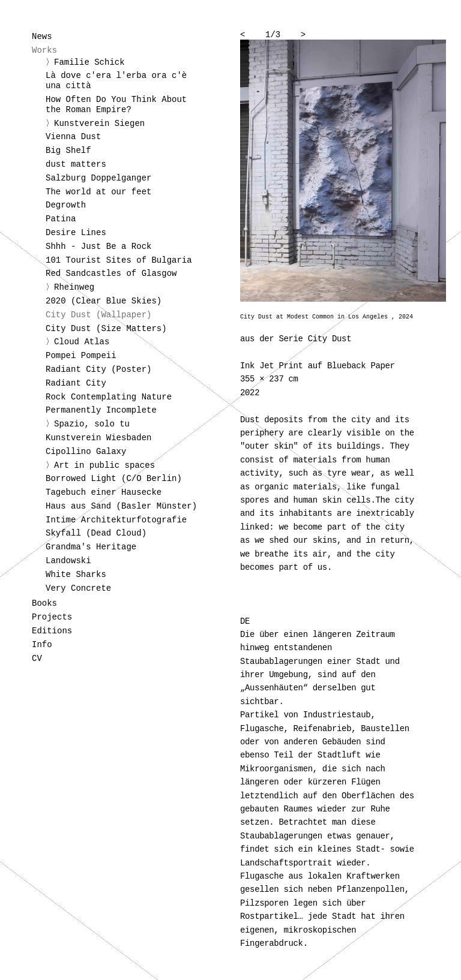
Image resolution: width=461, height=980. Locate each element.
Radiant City (76, 383)
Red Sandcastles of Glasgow (111, 273)
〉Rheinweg (70, 287)
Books (44, 603)
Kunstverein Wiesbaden (98, 438)
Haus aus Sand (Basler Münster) (121, 506)
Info (42, 645)
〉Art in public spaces (100, 465)
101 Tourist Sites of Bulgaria (119, 260)
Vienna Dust (73, 137)
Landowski (68, 561)
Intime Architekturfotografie (116, 520)
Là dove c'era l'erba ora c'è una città (116, 81)
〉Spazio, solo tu (88, 424)
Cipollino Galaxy (86, 452)
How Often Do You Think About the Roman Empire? (116, 105)
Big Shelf (68, 151)
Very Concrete (78, 588)
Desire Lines (76, 233)
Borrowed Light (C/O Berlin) (114, 479)
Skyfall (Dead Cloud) (96, 533)
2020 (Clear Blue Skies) (104, 301)
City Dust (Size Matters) (106, 329)
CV (37, 659)
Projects (52, 617)
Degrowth (66, 205)
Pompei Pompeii (81, 356)
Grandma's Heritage (91, 547)
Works (44, 50)
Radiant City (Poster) (98, 369)
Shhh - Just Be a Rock (98, 246)
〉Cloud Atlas (77, 342)
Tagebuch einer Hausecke (104, 492)
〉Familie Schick (85, 62)
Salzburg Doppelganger (98, 178)
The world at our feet (98, 192)
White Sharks (76, 575)
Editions (52, 631)
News (42, 37)
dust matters (76, 164)
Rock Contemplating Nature (109, 397)
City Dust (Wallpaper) (98, 315)
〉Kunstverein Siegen (95, 124)
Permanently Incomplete (101, 410)
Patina (61, 219)
